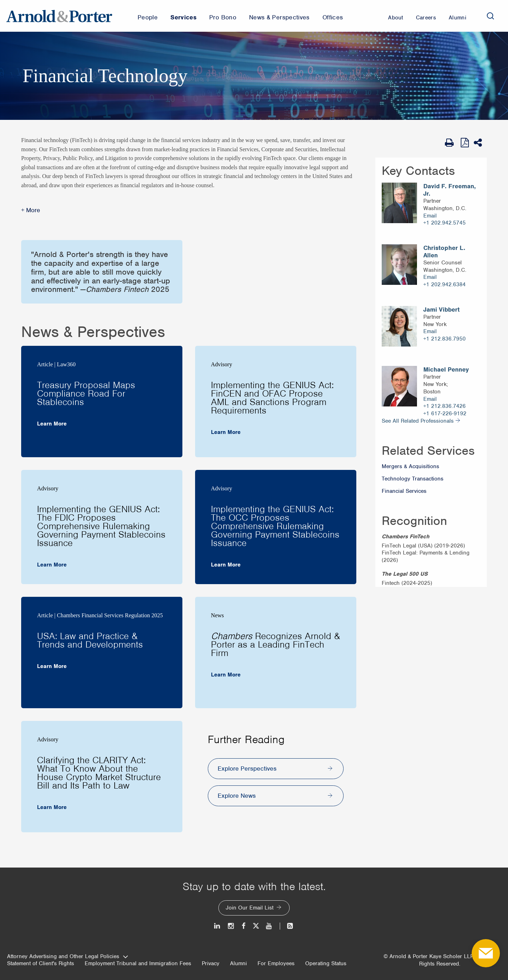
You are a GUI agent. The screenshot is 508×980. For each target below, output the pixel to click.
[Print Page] (451, 143)
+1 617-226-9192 (445, 414)
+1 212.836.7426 (445, 406)
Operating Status (326, 963)
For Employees (276, 963)
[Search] (490, 16)
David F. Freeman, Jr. (450, 190)
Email (430, 216)
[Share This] (480, 143)
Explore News (237, 796)
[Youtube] (269, 926)
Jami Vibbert (442, 310)
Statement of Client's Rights (41, 963)
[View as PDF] (465, 143)
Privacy (211, 963)
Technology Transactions (413, 479)
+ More (31, 210)
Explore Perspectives (247, 768)
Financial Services (404, 491)
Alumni (238, 963)
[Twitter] (256, 926)
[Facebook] (244, 926)
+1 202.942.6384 (445, 284)
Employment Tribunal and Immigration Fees (138, 963)
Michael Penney (446, 370)
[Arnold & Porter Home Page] (59, 16)
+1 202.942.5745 (445, 223)
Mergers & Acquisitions (410, 466)
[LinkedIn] (217, 926)
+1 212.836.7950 (445, 339)
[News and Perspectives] (287, 926)
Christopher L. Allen (444, 252)
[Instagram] (231, 926)
